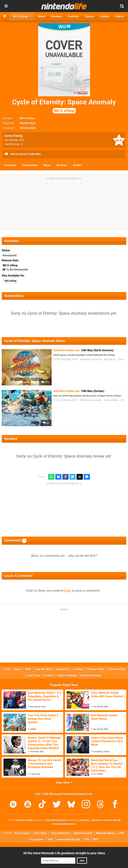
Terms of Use (117, 669)
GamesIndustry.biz (69, 839)
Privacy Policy (96, 669)
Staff (28, 669)
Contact (79, 669)
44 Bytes (84, 820)
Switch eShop (111, 400)
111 (45, 382)
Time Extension (60, 833)
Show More (64, 783)
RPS (96, 839)
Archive (49, 675)
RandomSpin (28, 123)
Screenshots (30, 165)
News (47, 165)
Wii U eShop (27, 118)
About (17, 669)
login (68, 591)
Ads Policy (34, 675)
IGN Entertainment (56, 820)
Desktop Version (91, 675)
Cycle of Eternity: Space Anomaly (64, 106)
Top (6, 669)
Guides (77, 165)
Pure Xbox (40, 833)
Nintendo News (106, 833)
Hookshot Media (25, 820)
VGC (50, 839)
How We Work (44, 669)
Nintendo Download (91, 359)
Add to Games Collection (23, 154)
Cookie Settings (67, 675)
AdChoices (97, 820)
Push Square (22, 833)
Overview (10, 165)
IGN (121, 833)
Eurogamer (37, 839)
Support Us (63, 669)
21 (46, 423)
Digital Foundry (83, 833)
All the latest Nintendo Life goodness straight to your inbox (64, 853)
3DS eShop (10, 281)
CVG (87, 839)
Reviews (62, 165)
